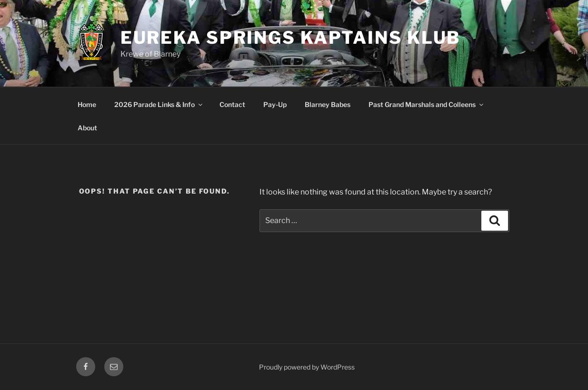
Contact (232, 104)
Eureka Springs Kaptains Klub (291, 38)
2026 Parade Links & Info (159, 104)
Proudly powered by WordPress (307, 367)
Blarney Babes (328, 104)
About (87, 128)
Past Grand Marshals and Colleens (427, 104)
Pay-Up (275, 104)
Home (87, 104)
